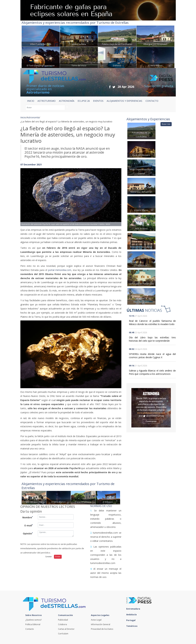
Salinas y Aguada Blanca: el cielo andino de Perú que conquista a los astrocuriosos (152, 372)
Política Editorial (33, 624)
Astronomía (33, 117)
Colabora (62, 624)
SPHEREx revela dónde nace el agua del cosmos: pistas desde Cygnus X (152, 356)
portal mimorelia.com (59, 270)
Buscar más (166, 124)
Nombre (28, 517)
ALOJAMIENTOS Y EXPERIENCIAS (124, 101)
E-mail (29, 525)
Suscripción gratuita (159, 86)
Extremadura (134, 609)
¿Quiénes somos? (33, 620)
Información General (101, 624)
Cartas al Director (66, 629)
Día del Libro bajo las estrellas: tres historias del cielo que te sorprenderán (152, 339)
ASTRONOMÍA (67, 101)
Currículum (63, 634)
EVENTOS (98, 101)
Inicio (31, 101)
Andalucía (132, 615)
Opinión (28, 533)
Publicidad (63, 620)
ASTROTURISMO (47, 101)
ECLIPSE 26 (84, 101)
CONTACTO (152, 101)
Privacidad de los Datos (102, 629)
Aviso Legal (96, 620)
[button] (28, 194)
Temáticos (133, 626)
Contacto (30, 629)
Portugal (132, 620)
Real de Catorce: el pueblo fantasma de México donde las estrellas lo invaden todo (152, 322)
